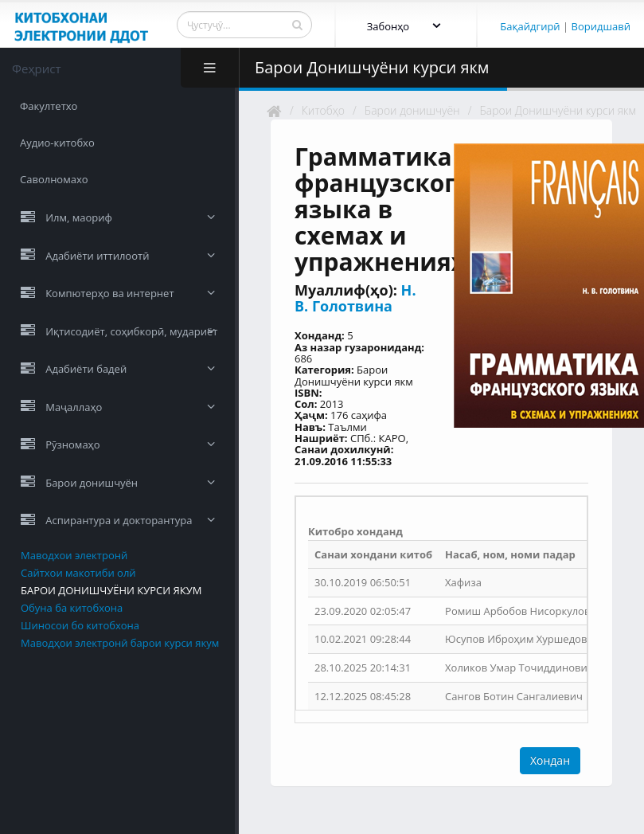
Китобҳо (323, 110)
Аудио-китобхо (57, 143)
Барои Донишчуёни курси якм (558, 110)
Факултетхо (49, 106)
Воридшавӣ (601, 26)
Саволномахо (54, 179)
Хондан (550, 760)
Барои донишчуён (412, 110)
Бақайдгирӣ (530, 26)
